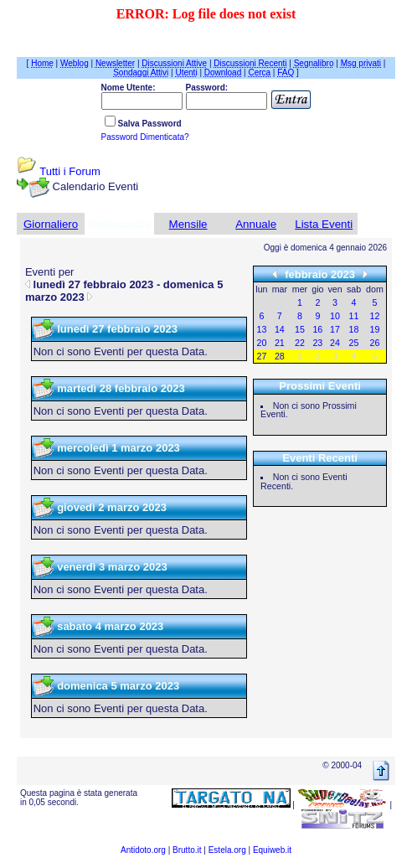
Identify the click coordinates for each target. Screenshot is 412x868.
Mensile (188, 224)
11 (354, 316)
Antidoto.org (143, 850)
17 (335, 329)
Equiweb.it (272, 850)
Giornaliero (51, 224)
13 (262, 329)
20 (262, 343)
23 (317, 343)
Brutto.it (187, 850)
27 (262, 356)
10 (335, 316)
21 (280, 343)
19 (375, 329)
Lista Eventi (324, 224)
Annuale (256, 224)
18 (354, 329)
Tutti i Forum (70, 171)
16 (317, 329)
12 (375, 316)
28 (280, 356)
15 (300, 329)
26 (375, 343)
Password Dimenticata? (145, 137)
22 (300, 343)
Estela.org (227, 850)
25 (354, 343)
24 (335, 343)
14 (280, 329)
